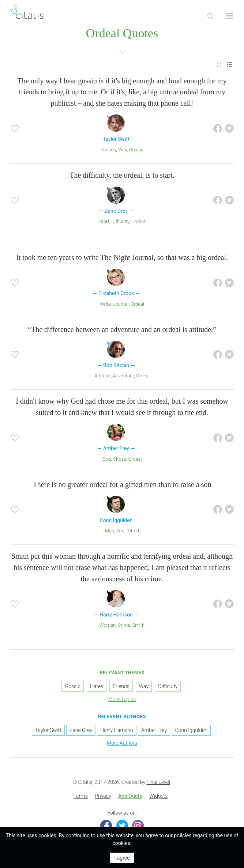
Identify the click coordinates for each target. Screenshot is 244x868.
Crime (124, 625)
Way (123, 150)
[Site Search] (210, 16)
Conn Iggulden (192, 730)
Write (105, 304)
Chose (120, 459)
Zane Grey (81, 730)
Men (110, 531)
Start (104, 221)
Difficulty (121, 221)
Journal (121, 304)
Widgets (158, 796)
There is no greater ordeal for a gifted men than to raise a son (122, 484)
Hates (97, 686)
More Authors (122, 743)
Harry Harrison (117, 730)
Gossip (136, 150)
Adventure (123, 376)
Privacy (103, 796)
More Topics (122, 699)
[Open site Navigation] (229, 16)
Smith (138, 625)
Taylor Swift (48, 730)
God (107, 459)
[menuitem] (219, 65)
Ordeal (138, 221)
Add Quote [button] (130, 796)
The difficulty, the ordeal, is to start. (122, 175)
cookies (47, 835)
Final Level (158, 782)
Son (120, 531)
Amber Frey (154, 730)
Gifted (133, 531)
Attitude (103, 376)
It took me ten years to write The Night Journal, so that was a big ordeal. (122, 257)
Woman (108, 625)
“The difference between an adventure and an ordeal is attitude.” (122, 329)
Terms (81, 796)
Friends (108, 150)
